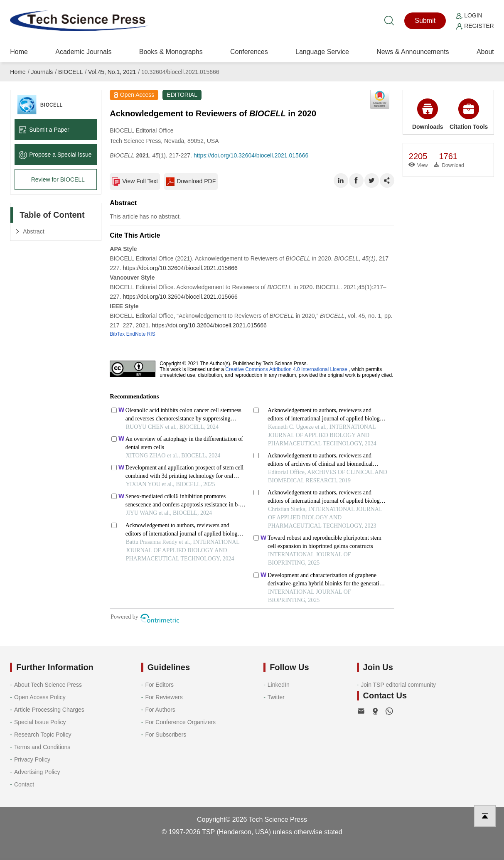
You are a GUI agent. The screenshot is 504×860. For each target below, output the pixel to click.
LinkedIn (279, 685)
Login (469, 15)
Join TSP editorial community (398, 685)
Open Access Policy (40, 697)
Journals (42, 72)
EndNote (136, 334)
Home (19, 52)
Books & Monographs (171, 52)
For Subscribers (166, 735)
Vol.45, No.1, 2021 (112, 72)
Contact (24, 784)
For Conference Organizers (180, 722)
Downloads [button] (428, 114)
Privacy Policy (32, 759)
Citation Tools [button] (469, 114)
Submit (425, 21)
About (485, 52)
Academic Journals (83, 52)
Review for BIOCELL (58, 179)
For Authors (160, 710)
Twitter (276, 697)
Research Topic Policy (43, 735)
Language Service (322, 52)
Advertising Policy (37, 772)
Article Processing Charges (49, 710)
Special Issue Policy (40, 722)
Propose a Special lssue (55, 155)
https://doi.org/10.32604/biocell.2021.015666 (251, 155)
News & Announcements (413, 52)
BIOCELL (70, 72)
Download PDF (191, 182)
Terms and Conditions (42, 747)
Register (475, 26)
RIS (151, 334)
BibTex (117, 334)
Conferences (249, 52)
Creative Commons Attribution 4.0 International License (286, 369)
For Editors (159, 685)
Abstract (33, 231)
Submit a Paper (44, 130)
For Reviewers (164, 697)
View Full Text (135, 182)
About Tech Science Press (48, 685)
